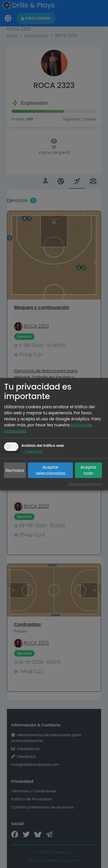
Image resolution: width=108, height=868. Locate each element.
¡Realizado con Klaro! (85, 484)
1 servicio (32, 451)
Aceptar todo (88, 470)
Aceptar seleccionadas (50, 470)
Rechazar (15, 470)
